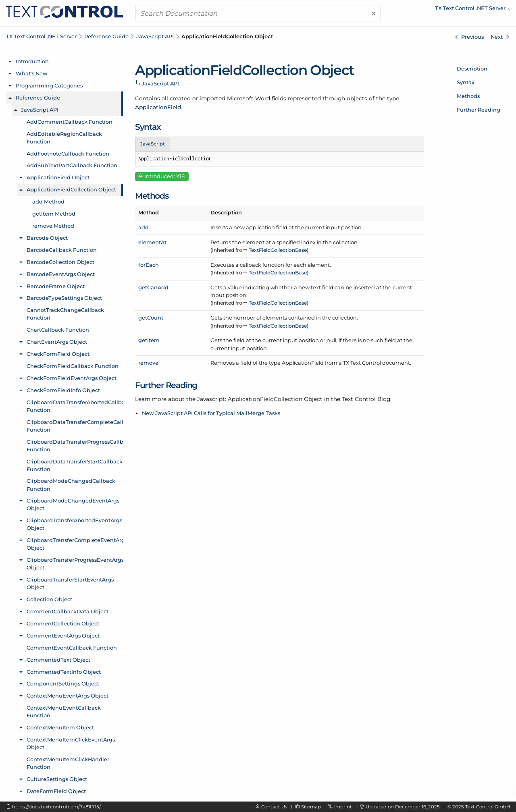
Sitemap (311, 807)
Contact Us (274, 807)
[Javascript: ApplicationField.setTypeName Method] (469, 37)
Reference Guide (106, 36)
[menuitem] (441, 10)
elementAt (152, 242)
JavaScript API (155, 36)
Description (472, 69)
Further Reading (479, 110)
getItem (149, 340)
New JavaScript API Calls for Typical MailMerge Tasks (211, 413)
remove (148, 363)
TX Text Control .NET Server (41, 36)
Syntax (466, 82)
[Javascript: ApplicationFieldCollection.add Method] (500, 37)
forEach (149, 265)
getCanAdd (153, 287)
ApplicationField (158, 107)
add (144, 227)
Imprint (343, 807)
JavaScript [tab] (153, 144)
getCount (151, 318)
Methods (468, 96)
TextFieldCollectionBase (278, 250)
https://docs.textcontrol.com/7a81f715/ (56, 807)
